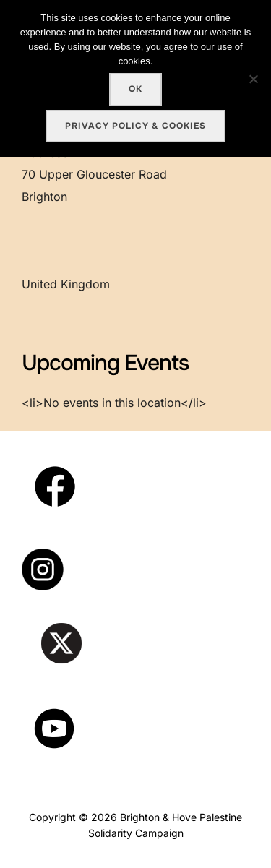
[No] (253, 79)
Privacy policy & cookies (135, 126)
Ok (135, 89)
